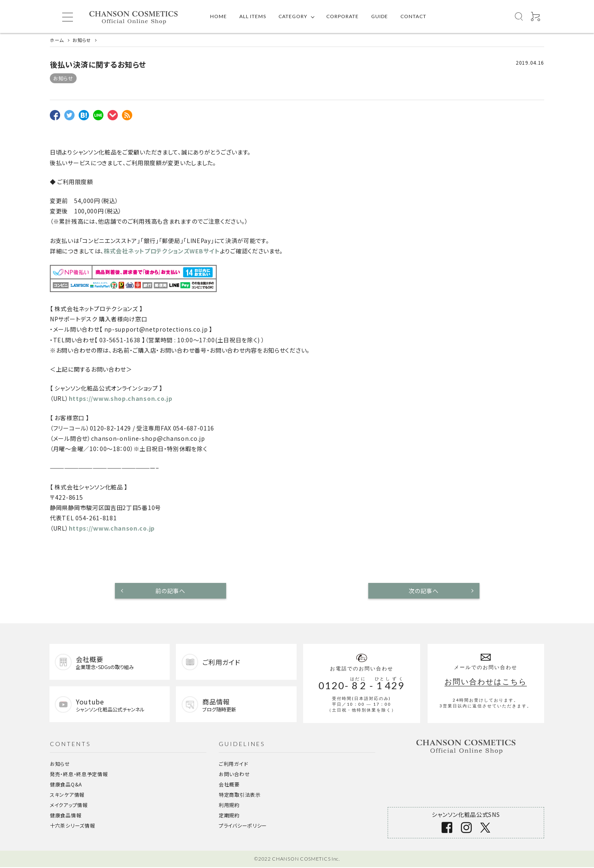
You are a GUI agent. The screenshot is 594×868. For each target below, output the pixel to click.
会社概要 (229, 785)
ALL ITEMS (253, 16)
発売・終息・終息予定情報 (79, 775)
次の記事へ (424, 591)
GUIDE (380, 16)
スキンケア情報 (67, 795)
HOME (219, 16)
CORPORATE (343, 16)
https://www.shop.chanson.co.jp (121, 398)
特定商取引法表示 (240, 795)
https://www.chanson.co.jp (112, 528)
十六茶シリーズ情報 (72, 826)
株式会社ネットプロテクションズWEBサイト (162, 251)
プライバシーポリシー (243, 826)
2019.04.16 (530, 62)
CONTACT (413, 16)
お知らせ (63, 78)
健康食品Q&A (66, 785)
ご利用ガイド (233, 764)
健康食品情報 (65, 816)
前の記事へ (170, 591)
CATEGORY (293, 16)
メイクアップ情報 (69, 806)
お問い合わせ (234, 775)
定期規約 (229, 816)
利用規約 (229, 806)
